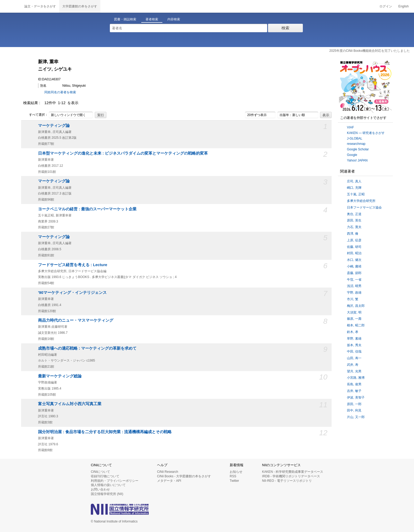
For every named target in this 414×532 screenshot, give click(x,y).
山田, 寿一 (354, 358)
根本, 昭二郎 (356, 325)
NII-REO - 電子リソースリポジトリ (287, 481)
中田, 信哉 (354, 351)
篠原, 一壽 (354, 319)
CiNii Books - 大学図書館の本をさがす (184, 476)
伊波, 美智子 (356, 397)
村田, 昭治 (354, 253)
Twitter (234, 481)
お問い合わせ (100, 489)
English (404, 6)
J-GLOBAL (355, 138)
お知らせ (236, 472)
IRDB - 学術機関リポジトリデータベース (291, 476)
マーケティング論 (54, 126)
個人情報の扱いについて (108, 485)
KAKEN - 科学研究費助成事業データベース (293, 472)
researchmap (356, 144)
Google (352, 155)
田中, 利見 (354, 410)
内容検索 (174, 19)
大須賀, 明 (354, 312)
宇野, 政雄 (354, 293)
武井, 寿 (353, 365)
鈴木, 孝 (353, 332)
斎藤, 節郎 (354, 273)
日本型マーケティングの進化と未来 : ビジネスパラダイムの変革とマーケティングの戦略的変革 (123, 153)
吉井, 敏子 (354, 391)
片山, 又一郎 (356, 417)
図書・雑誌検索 (125, 19)
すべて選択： (36, 115)
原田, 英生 (354, 220)
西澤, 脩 (353, 234)
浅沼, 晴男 (354, 286)
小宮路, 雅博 (356, 378)
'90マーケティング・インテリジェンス (72, 293)
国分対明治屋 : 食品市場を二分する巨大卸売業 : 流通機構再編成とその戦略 (105, 432)
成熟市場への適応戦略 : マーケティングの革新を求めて (87, 348)
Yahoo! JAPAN (357, 160)
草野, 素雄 (354, 339)
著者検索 (152, 19)
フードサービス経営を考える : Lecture (73, 265)
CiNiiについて (100, 472)
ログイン (386, 6)
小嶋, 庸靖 (354, 266)
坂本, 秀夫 (354, 345)
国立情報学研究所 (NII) (107, 494)
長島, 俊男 (354, 384)
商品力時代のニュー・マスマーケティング (76, 320)
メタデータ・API (169, 481)
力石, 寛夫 (354, 227)
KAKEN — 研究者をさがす (366, 133)
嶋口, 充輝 (354, 188)
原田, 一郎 (354, 404)
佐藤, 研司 (354, 247)
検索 (285, 28)
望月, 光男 (354, 371)
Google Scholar (358, 149)
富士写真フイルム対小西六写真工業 (70, 404)
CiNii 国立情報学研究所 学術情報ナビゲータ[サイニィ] (11, 6)
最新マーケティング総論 (60, 376)
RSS (233, 476)
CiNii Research (168, 472)
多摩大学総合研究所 (361, 201)
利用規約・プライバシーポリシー (115, 481)
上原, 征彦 (354, 240)
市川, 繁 (353, 299)
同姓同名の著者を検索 (60, 92)
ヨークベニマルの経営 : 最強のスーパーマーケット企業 (87, 209)
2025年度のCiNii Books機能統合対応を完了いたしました (370, 51)
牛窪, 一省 (354, 280)
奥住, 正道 (354, 214)
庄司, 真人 (354, 181)
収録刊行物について (105, 476)
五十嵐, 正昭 (356, 194)
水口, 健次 (354, 260)
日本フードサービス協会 (364, 207)
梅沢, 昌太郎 (356, 306)
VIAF (351, 127)
